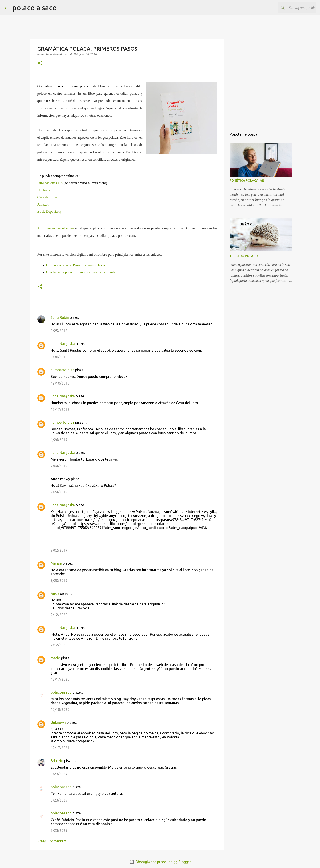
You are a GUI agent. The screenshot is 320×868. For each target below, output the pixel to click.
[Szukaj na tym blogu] (293, 8)
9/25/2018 (59, 331)
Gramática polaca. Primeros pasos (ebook (76, 265)
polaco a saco (35, 8)
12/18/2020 (60, 710)
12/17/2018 (60, 409)
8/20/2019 (59, 581)
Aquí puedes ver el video (56, 228)
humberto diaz (62, 370)
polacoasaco (61, 692)
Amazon (43, 204)
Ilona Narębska (63, 344)
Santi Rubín (60, 317)
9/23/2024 (59, 774)
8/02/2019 (59, 550)
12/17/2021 (60, 748)
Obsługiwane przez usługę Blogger (160, 862)
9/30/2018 (59, 357)
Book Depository (50, 211)
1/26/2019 (59, 440)
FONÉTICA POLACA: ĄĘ (247, 180)
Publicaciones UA (50, 183)
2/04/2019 (59, 466)
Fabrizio (57, 761)
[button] (40, 63)
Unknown (58, 722)
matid (55, 658)
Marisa (56, 563)
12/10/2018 (60, 383)
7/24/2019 (59, 492)
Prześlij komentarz (52, 841)
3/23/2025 (59, 800)
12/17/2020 (60, 679)
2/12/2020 (59, 615)
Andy (55, 593)
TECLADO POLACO (244, 256)
